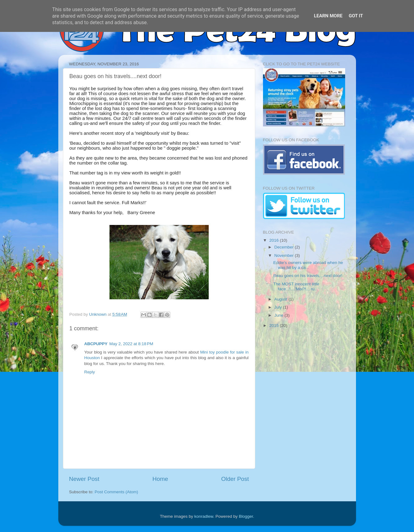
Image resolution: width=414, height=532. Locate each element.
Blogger (246, 516)
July (279, 307)
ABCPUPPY (96, 344)
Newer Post (84, 479)
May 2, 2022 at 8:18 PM (131, 344)
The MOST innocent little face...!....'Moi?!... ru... (296, 286)
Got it (356, 16)
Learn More (328, 16)
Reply (90, 372)
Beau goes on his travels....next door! (308, 276)
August (282, 299)
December (285, 247)
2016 (274, 240)
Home (160, 479)
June (280, 315)
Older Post (235, 479)
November (285, 255)
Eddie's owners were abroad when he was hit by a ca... (308, 265)
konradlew (204, 516)
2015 (274, 325)
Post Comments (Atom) (116, 492)
